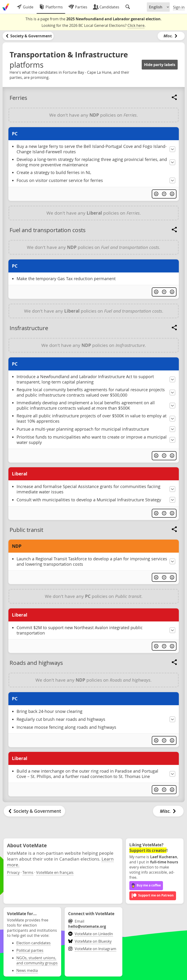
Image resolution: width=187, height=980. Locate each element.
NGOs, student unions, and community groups (37, 960)
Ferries (18, 98)
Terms (28, 872)
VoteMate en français (55, 872)
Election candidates (34, 943)
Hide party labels (160, 65)
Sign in (179, 7)
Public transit (26, 530)
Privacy (13, 872)
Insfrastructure (29, 328)
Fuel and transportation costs (48, 230)
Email (87, 924)
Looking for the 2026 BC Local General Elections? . (93, 26)
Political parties (30, 950)
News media (27, 970)
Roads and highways (36, 663)
